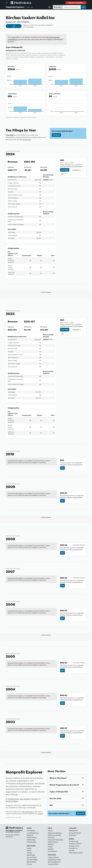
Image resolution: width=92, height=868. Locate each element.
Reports (51, 844)
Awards (51, 849)
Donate (72, 850)
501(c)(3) (22, 50)
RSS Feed (72, 835)
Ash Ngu (34, 799)
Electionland (31, 842)
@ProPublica (32, 862)
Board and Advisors (55, 833)
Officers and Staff (54, 835)
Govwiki (41, 814)
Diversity (51, 837)
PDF (62, 468)
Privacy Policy (53, 864)
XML (63, 174)
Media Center (53, 842)
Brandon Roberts (12, 801)
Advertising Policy (55, 860)
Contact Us (56, 135)
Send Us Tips (74, 841)
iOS (70, 833)
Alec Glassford (25, 799)
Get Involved (32, 857)
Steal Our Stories (75, 843)
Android (78, 833)
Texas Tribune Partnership (32, 839)
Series (29, 850)
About (50, 830)
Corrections (52, 851)
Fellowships (59, 840)
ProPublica (31, 830)
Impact (51, 847)
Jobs (50, 840)
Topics (29, 848)
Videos (29, 853)
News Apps (31, 855)
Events (29, 864)
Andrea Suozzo (13, 799)
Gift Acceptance (54, 862)
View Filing (65, 170)
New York (30, 7)
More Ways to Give (76, 853)
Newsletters (73, 830)
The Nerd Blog (32, 860)
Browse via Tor (74, 846)
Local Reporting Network (33, 834)
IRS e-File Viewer (28, 812)
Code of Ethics (53, 857)
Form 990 (10, 135)
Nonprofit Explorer (15, 7)
